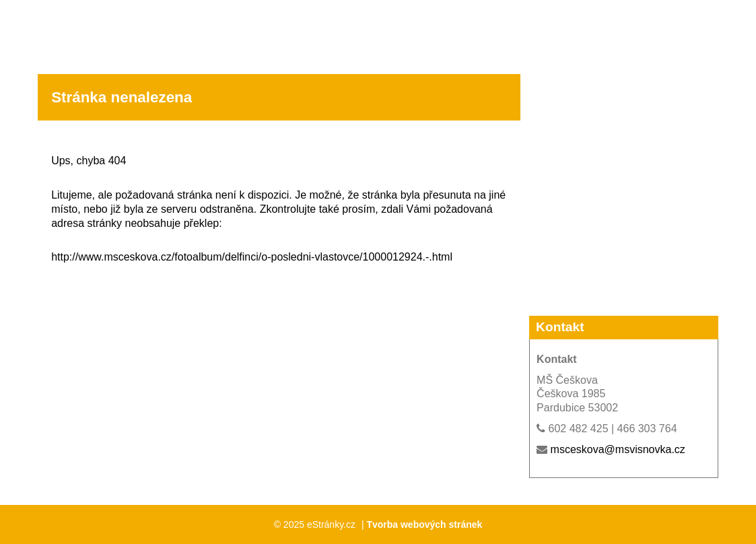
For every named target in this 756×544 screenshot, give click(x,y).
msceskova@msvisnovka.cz (618, 449)
